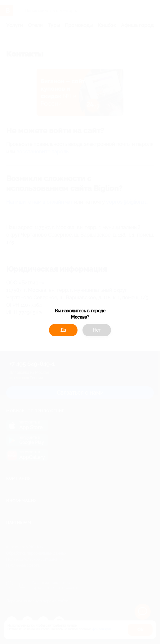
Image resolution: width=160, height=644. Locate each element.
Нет (97, 330)
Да (63, 330)
